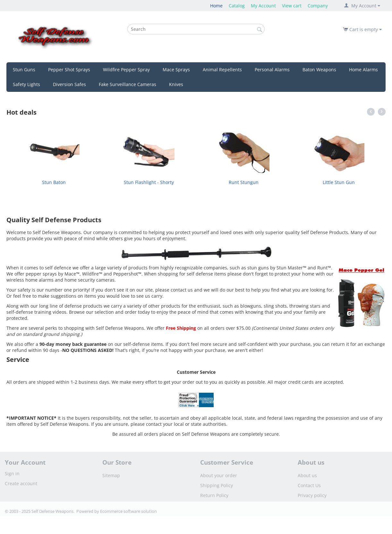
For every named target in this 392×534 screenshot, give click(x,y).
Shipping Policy (217, 485)
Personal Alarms (272, 70)
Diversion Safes (69, 84)
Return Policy (214, 495)
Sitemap (111, 475)
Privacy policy (312, 495)
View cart (292, 6)
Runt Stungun (244, 182)
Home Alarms (363, 70)
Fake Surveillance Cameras (128, 84)
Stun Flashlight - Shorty (149, 182)
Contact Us (309, 485)
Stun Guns (24, 70)
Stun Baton (54, 182)
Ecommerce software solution (128, 511)
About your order (219, 475)
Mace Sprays (176, 70)
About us (307, 475)
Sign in (12, 473)
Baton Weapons (319, 70)
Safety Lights (26, 84)
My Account (263, 6)
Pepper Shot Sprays (69, 70)
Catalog (237, 6)
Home (216, 6)
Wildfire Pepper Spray (126, 70)
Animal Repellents (222, 70)
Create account (21, 483)
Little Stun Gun (339, 182)
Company (318, 6)
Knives (176, 84)
